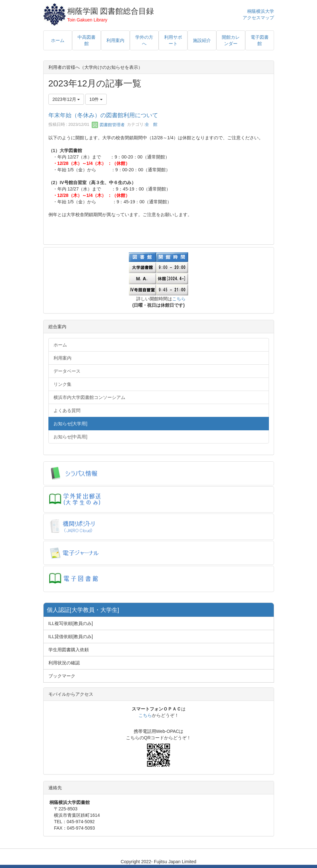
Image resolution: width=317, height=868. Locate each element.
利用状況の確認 (64, 663)
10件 (96, 99)
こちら (179, 299)
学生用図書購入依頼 (69, 650)
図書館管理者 (108, 125)
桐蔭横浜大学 (261, 11)
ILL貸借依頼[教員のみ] (71, 637)
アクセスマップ (258, 18)
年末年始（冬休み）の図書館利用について (103, 115)
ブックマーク (62, 676)
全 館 (151, 125)
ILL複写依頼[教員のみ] (71, 623)
